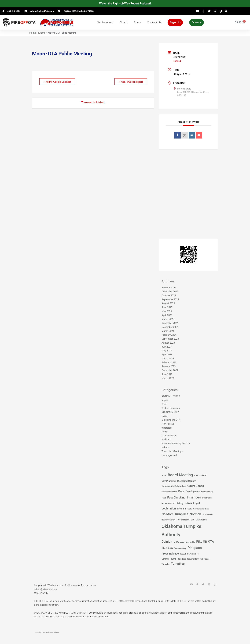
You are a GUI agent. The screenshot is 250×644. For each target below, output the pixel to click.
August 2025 (168, 303)
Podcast (166, 440)
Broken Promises (171, 408)
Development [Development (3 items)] (193, 491)
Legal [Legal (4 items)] (197, 503)
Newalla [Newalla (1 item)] (188, 509)
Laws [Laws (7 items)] (188, 503)
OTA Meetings (169, 436)
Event (164, 416)
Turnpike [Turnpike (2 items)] (165, 564)
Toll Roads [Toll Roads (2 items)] (205, 559)
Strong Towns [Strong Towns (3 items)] (169, 559)
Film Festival (168, 424)
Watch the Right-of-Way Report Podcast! (125, 3)
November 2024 (170, 327)
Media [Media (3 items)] (181, 509)
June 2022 (167, 374)
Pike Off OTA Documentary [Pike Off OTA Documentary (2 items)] (174, 548)
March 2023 (168, 359)
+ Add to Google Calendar (58, 82)
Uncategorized (169, 455)
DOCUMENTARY (170, 412)
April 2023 (167, 355)
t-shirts (165, 448)
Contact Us (154, 22)
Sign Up (175, 22)
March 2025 (168, 319)
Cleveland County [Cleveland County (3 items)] (186, 481)
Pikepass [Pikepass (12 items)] (195, 548)
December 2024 (170, 323)
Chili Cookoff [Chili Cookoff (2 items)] (200, 475)
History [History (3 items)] (179, 503)
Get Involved (105, 22)
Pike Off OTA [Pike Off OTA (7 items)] (205, 542)
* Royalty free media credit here (46, 632)
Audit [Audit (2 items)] (164, 475)
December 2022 (170, 370)
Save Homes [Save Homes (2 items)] (193, 554)
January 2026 (169, 288)
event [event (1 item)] (164, 498)
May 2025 (167, 311)
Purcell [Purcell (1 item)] (183, 554)
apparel (165, 400)
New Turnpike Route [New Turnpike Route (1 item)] (201, 509)
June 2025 (167, 307)
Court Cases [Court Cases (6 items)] (196, 486)
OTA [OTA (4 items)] (176, 542)
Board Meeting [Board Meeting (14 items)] (180, 475)
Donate (197, 22)
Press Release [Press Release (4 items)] (170, 554)
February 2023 (169, 363)
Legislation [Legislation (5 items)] (169, 509)
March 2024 (168, 331)
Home (33, 33)
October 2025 (169, 295)
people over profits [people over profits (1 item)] (187, 542)
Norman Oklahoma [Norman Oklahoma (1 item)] (169, 520)
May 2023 (167, 351)
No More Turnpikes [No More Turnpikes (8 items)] (175, 514)
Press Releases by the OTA (176, 444)
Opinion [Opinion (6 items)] (167, 542)
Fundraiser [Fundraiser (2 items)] (207, 498)
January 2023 (169, 366)
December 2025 (170, 292)
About (124, 22)
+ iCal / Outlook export (130, 82)
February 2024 (169, 335)
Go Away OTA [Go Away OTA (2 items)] (168, 503)
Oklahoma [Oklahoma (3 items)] (201, 520)
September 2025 (170, 299)
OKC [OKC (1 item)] (193, 520)
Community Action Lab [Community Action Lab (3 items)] (174, 486)
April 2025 (167, 315)
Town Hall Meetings (172, 451)
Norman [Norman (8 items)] (195, 514)
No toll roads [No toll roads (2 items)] (184, 520)
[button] (226, 11)
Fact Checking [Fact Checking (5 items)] (176, 498)
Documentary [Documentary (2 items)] (207, 492)
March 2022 (168, 378)
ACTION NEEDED (171, 396)
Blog (164, 404)
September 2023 (170, 339)
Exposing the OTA (171, 420)
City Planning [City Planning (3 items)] (169, 481)
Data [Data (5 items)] (181, 491)
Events (42, 33)
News (165, 432)
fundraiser (167, 428)
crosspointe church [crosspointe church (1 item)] (169, 492)
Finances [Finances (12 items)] (194, 497)
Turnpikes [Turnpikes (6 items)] (178, 564)
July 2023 (167, 347)
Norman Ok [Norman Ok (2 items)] (208, 514)
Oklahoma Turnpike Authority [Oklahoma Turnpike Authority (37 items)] (181, 531)
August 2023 (168, 343)
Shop (137, 22)
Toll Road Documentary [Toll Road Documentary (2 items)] (188, 559)
